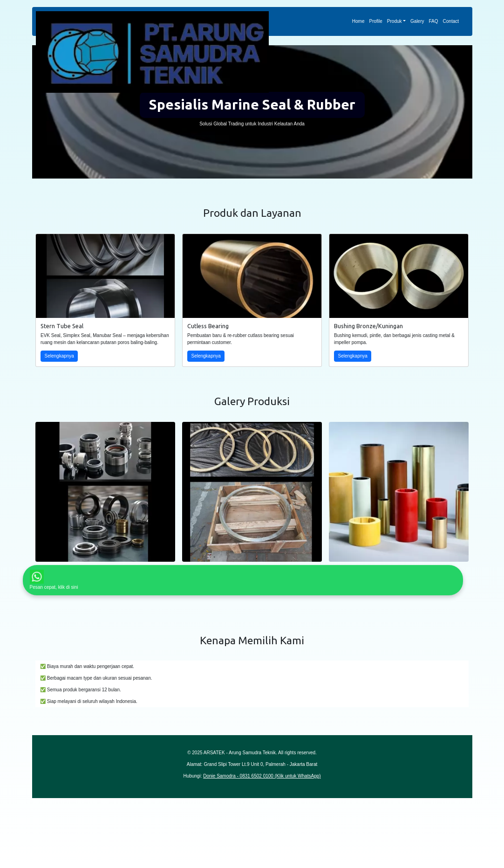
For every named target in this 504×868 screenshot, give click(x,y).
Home (358, 21)
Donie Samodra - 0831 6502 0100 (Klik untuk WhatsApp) (262, 776)
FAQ (434, 21)
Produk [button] (395, 21)
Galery (417, 21)
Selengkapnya (59, 356)
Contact (451, 21)
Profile (375, 21)
